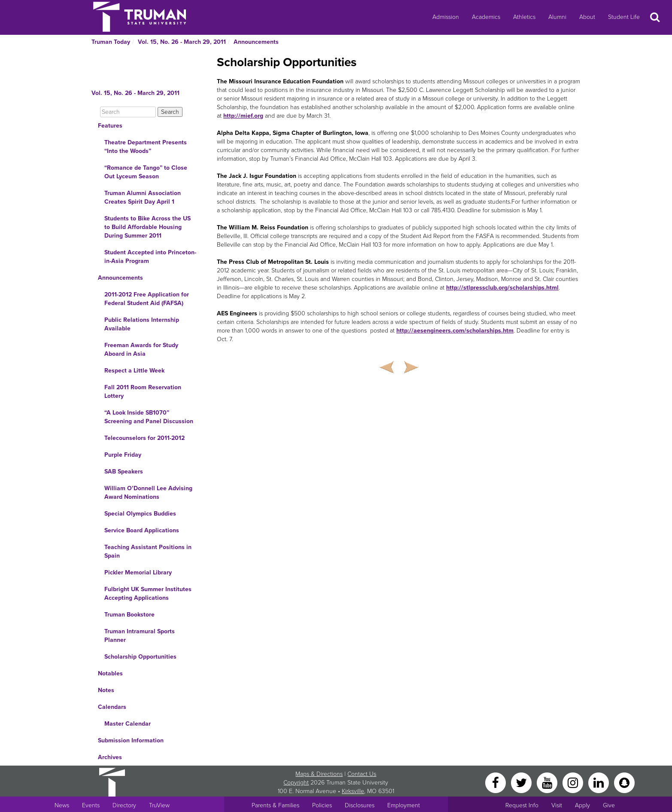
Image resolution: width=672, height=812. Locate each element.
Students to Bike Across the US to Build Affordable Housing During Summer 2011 (147, 227)
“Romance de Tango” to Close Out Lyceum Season (146, 172)
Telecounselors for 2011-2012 (144, 438)
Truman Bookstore (129, 615)
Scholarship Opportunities (140, 657)
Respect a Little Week (134, 371)
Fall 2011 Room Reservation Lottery (143, 392)
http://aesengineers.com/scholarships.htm (455, 331)
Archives (110, 757)
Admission (446, 17)
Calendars (112, 707)
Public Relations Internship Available (142, 324)
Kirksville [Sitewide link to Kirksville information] (353, 791)
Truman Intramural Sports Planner (140, 636)
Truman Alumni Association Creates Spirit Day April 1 (143, 197)
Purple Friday (123, 455)
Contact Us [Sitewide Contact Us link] (362, 774)
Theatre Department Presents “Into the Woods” (146, 147)
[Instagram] (574, 782)
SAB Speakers (124, 472)
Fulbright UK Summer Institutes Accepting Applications (148, 594)
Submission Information (131, 740)
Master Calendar (128, 724)
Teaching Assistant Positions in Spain (148, 551)
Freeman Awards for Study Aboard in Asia (141, 350)
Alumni (557, 17)
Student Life (624, 17)
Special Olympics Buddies (140, 514)
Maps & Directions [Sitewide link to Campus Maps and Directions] (319, 774)
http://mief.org (243, 116)
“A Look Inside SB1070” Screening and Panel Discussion (149, 417)
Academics (486, 17)
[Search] (128, 112)
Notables (110, 673)
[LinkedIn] (599, 782)
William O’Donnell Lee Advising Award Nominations (148, 493)
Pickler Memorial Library (138, 572)
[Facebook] (496, 782)
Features (110, 126)
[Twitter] (522, 782)
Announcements (256, 42)
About (587, 17)
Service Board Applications (142, 530)
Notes (106, 690)
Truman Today (111, 42)
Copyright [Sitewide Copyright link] (296, 783)
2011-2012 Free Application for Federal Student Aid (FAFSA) (147, 299)
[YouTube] (548, 782)
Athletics (524, 17)
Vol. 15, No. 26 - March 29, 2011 (182, 42)
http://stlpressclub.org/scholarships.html (502, 288)
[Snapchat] (624, 782)
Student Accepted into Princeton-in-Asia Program (150, 257)
